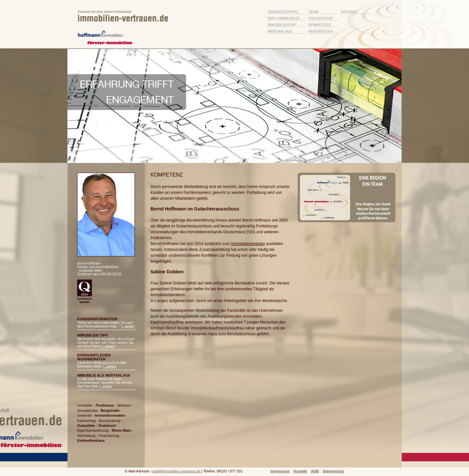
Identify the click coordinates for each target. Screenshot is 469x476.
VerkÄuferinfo (283, 12)
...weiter (108, 346)
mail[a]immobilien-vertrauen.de (176, 471)
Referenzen (321, 31)
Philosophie (321, 18)
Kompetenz (320, 25)
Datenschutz (333, 471)
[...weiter (127, 326)
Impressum (280, 471)
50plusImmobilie (284, 18)
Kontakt (349, 12)
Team (313, 12)
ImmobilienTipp (282, 25)
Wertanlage (280, 31)
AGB (315, 471)
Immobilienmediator (248, 244)
